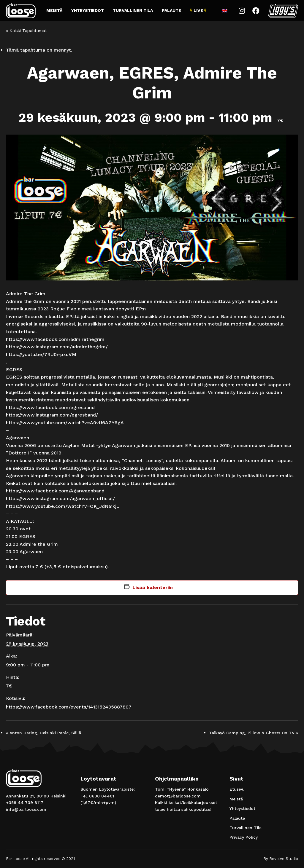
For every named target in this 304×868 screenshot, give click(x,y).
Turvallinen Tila (133, 10)
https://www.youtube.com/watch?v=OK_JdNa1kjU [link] (63, 506)
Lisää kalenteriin (153, 587)
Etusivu (237, 789)
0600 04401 (102, 796)
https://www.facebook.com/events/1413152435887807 (69, 707)
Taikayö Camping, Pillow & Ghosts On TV (254, 733)
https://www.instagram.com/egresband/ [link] (52, 415)
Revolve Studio (284, 859)
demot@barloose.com (178, 796)
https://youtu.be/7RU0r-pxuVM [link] (41, 354)
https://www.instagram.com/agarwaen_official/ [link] (60, 498)
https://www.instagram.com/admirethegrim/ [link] (57, 347)
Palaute (171, 10)
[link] (55, 339)
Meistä (54, 10)
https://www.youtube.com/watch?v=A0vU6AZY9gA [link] (65, 423)
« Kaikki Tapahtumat (26, 31)
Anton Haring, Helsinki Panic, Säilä (43, 733)
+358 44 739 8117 (25, 802)
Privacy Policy (244, 837)
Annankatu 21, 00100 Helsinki (36, 796)
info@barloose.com (26, 809)
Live (198, 10)
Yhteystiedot (88, 10)
